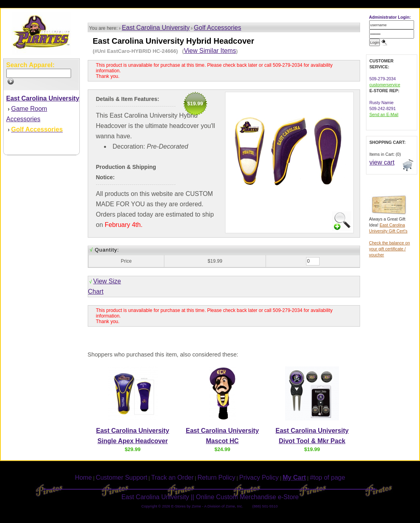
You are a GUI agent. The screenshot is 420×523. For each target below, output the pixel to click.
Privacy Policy (259, 477)
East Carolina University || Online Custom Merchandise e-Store (210, 497)
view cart (382, 162)
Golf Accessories (217, 28)
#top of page (327, 477)
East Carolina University (156, 28)
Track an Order (172, 477)
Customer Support (121, 477)
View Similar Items (210, 51)
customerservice (385, 85)
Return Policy (217, 477)
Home (84, 477)
